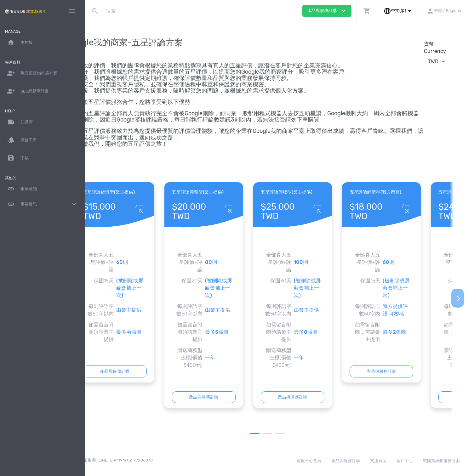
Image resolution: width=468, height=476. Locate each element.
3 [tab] (294, 433)
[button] (367, 11)
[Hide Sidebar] (72, 11)
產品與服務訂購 (143, 371)
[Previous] (95, 298)
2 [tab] (282, 433)
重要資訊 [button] (43, 204)
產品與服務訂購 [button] (327, 11)
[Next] (458, 298)
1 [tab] (269, 433)
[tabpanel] (143, 282)
